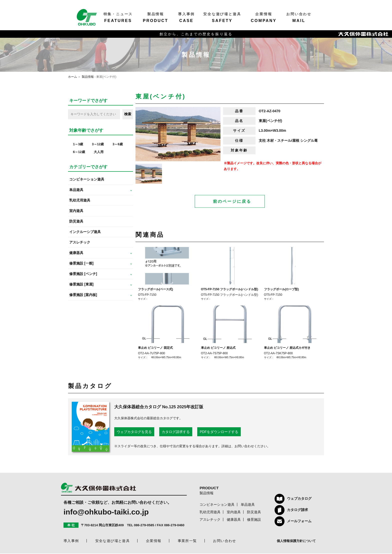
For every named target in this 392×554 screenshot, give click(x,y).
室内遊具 (76, 211)
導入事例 (71, 541)
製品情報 (88, 77)
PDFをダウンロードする (219, 432)
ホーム (72, 77)
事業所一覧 (187, 541)
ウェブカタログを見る (134, 432)
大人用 (99, 152)
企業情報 (154, 541)
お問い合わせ (224, 541)
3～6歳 (117, 144)
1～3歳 (78, 144)
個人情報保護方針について (296, 541)
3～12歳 (98, 144)
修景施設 (254, 520)
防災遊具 (76, 221)
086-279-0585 (144, 526)
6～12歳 (79, 152)
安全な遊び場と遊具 (113, 541)
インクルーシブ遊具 (85, 232)
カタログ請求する (176, 432)
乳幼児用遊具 (80, 200)
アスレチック (80, 242)
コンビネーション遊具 (87, 179)
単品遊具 (248, 505)
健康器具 (234, 520)
